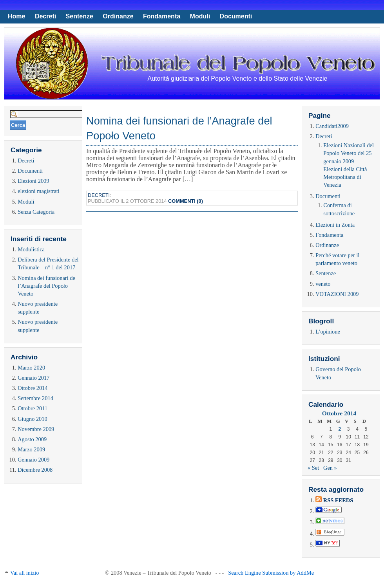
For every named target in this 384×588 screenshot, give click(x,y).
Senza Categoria (36, 212)
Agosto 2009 (32, 439)
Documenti (236, 16)
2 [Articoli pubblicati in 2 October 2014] (340, 429)
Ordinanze (118, 16)
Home (16, 16)
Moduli (200, 16)
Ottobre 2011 (33, 408)
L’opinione (328, 332)
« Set (313, 468)
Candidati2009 (332, 126)
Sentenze (80, 16)
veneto (323, 284)
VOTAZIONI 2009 (337, 294)
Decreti (45, 16)
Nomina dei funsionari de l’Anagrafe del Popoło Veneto (46, 286)
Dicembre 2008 (35, 470)
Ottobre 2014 (33, 388)
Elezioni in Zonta (335, 225)
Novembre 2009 (36, 429)
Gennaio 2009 (34, 460)
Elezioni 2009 (33, 181)
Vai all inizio (25, 573)
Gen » (330, 468)
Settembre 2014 (35, 398)
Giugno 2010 (33, 419)
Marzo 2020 (31, 368)
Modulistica (31, 249)
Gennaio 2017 (34, 378)
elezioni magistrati (39, 191)
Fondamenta (162, 16)
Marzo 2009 (31, 449)
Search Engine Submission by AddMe (271, 573)
